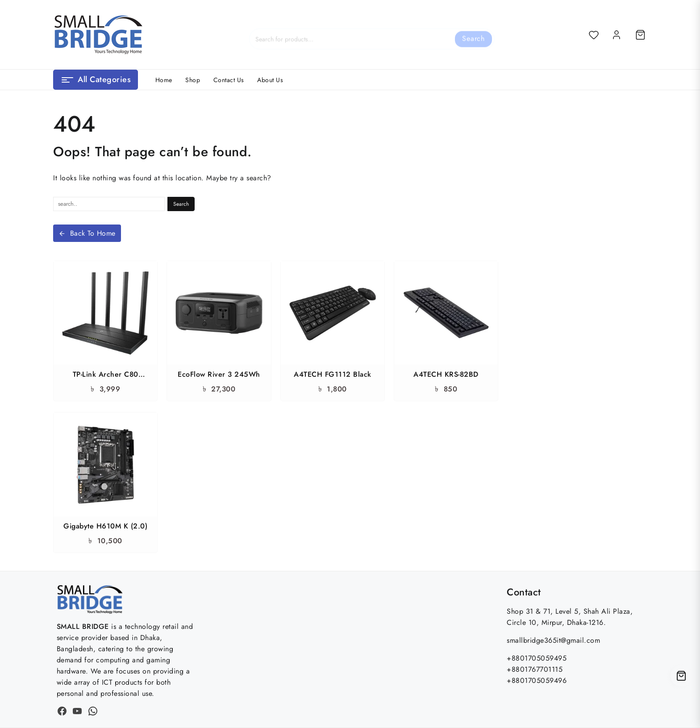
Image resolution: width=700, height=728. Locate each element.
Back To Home (87, 233)
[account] (617, 35)
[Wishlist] (594, 35)
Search (473, 34)
